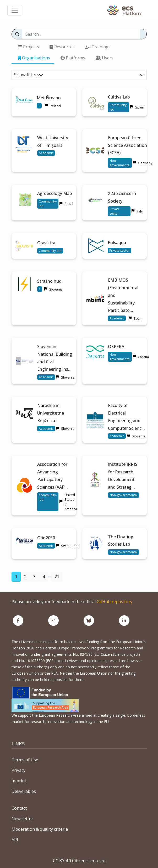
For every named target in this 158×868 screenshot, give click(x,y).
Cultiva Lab (119, 97)
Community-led (119, 107)
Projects (28, 47)
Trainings (98, 47)
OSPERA (116, 347)
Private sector (115, 211)
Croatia (143, 357)
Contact (19, 808)
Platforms (73, 58)
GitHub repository (115, 602)
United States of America (71, 502)
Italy (140, 211)
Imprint (19, 781)
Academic (46, 153)
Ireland (55, 106)
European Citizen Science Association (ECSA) (127, 145)
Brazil (69, 204)
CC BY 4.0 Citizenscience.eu (79, 861)
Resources (62, 47)
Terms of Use (25, 760)
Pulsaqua (117, 242)
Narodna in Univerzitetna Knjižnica (51, 413)
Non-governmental (120, 163)
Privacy (18, 770)
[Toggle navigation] (15, 10)
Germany (145, 163)
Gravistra (46, 243)
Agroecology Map (55, 193)
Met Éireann (49, 98)
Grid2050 (46, 538)
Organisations (34, 58)
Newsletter (22, 819)
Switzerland (70, 546)
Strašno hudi (50, 281)
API (15, 840)
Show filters (28, 75)
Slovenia (56, 289)
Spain (140, 107)
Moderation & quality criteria (40, 829)
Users (105, 58)
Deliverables (24, 791)
